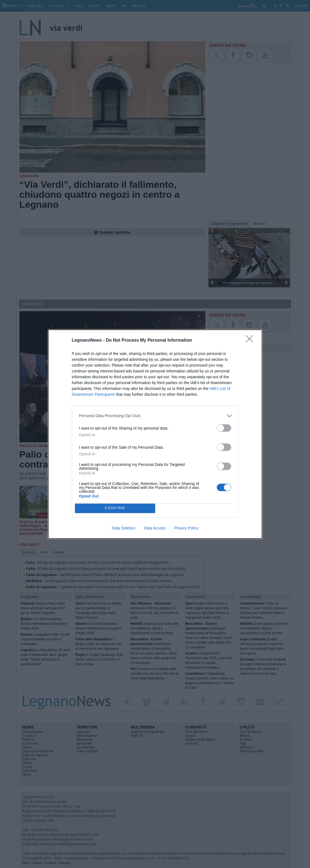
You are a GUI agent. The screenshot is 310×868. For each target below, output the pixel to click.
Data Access (155, 528)
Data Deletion (124, 528)
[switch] (224, 428)
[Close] (251, 341)
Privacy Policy (186, 528)
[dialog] (155, 434)
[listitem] (155, 416)
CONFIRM (115, 508)
